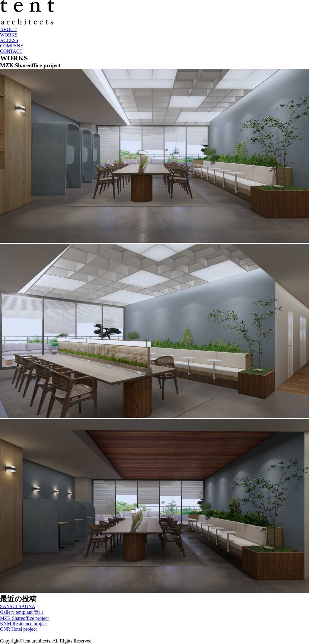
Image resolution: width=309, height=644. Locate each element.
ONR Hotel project (18, 629)
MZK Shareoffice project (24, 618)
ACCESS (9, 40)
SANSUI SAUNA (18, 606)
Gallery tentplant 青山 (22, 612)
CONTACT (11, 51)
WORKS (9, 35)
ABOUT (8, 29)
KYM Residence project (24, 624)
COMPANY (12, 46)
